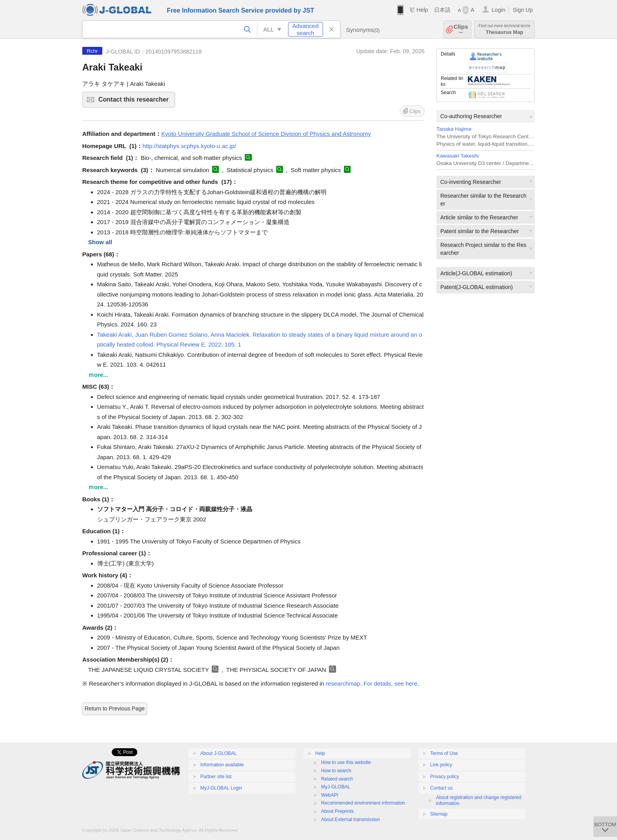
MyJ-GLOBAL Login (221, 788)
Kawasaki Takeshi (457, 156)
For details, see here (391, 683)
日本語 (442, 10)
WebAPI (330, 795)
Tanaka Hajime (454, 129)
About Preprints (337, 811)
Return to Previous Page (115, 708)
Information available (222, 765)
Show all (100, 242)
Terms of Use (444, 753)
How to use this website (346, 762)
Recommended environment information (363, 803)
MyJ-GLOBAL (336, 787)
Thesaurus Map (504, 29)
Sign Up (523, 10)
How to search (336, 771)
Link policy (441, 765)
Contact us (441, 788)
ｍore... (98, 375)
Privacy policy (444, 777)
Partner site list (216, 777)
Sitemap (439, 814)
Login (498, 10)
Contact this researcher (136, 102)
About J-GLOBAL (219, 753)
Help (422, 10)
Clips (461, 29)
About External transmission (350, 820)
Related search (337, 779)
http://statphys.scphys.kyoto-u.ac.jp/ (189, 146)
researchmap (343, 683)
